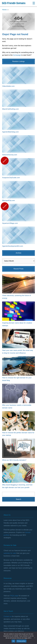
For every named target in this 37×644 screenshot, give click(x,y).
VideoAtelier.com (8, 86)
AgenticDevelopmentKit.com (13, 246)
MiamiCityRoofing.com (10, 109)
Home (4, 10)
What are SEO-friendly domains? (14, 460)
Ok (13, 641)
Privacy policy (21, 641)
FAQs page (14, 596)
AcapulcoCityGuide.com (11, 178)
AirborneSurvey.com (10, 155)
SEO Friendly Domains (14, 3)
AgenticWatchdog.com (10, 132)
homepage (17, 55)
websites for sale (10, 553)
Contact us (8, 616)
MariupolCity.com (8, 200)
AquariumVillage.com (10, 223)
